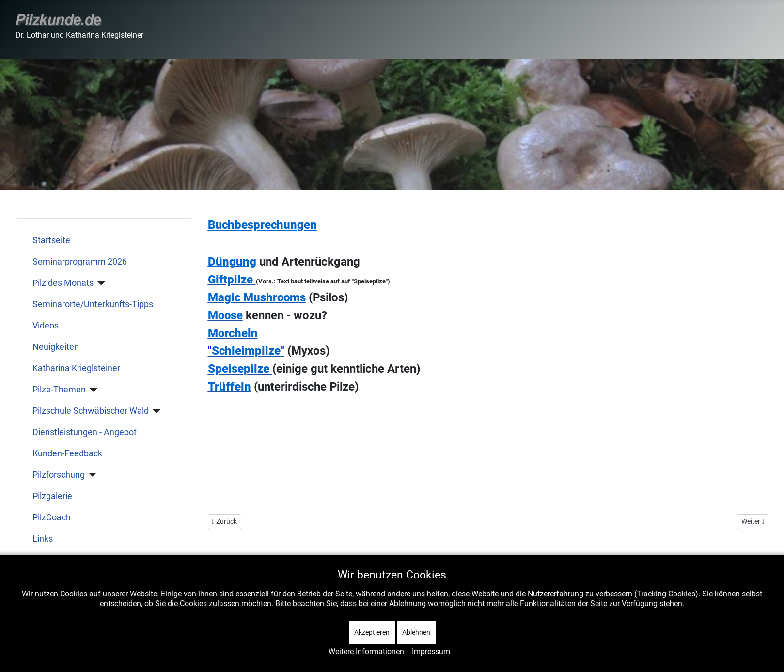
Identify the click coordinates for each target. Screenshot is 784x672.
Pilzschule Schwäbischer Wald (91, 411)
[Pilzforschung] (91, 475)
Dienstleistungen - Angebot (85, 432)
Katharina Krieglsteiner (76, 368)
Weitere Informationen (366, 651)
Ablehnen (416, 632)
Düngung (232, 262)
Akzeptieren (372, 632)
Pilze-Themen (59, 390)
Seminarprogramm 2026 (80, 262)
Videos (46, 326)
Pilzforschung (59, 475)
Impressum (431, 651)
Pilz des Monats (63, 283)
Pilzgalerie (52, 496)
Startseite (51, 240)
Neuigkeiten (56, 347)
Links (43, 539)
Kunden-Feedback (67, 453)
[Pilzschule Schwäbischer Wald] (155, 411)
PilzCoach (52, 517)
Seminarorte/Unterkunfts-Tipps (93, 304)
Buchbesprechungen (262, 225)
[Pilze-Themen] (92, 390)
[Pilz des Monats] (100, 283)
